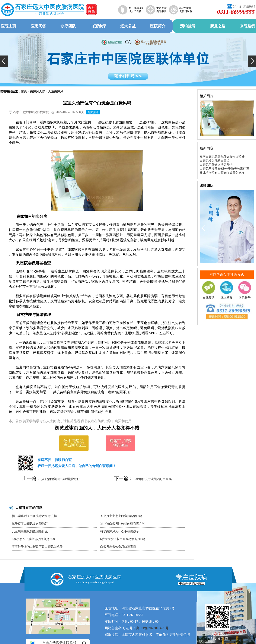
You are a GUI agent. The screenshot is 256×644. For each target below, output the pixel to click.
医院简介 (158, 26)
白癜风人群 (38, 91)
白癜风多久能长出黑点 (215, 161)
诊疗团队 (68, 26)
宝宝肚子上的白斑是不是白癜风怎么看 (37, 547)
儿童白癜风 (56, 91)
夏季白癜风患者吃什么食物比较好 (222, 157)
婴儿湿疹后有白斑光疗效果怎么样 (34, 516)
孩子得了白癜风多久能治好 (30, 524)
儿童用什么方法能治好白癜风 (152, 479)
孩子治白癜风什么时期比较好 (61, 479)
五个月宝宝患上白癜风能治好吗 (121, 516)
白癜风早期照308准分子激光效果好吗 (224, 169)
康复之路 (218, 26)
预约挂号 (188, 26)
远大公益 (128, 26)
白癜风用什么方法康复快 (216, 165)
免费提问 (93, 112)
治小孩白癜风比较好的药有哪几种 (123, 524)
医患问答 (38, 26)
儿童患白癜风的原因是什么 (30, 531)
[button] (4, 61)
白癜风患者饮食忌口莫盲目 (118, 547)
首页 (24, 91)
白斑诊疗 (98, 26)
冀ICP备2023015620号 (152, 628)
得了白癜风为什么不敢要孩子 (120, 531)
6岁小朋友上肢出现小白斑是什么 (34, 539)
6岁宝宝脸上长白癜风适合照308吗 (123, 539)
